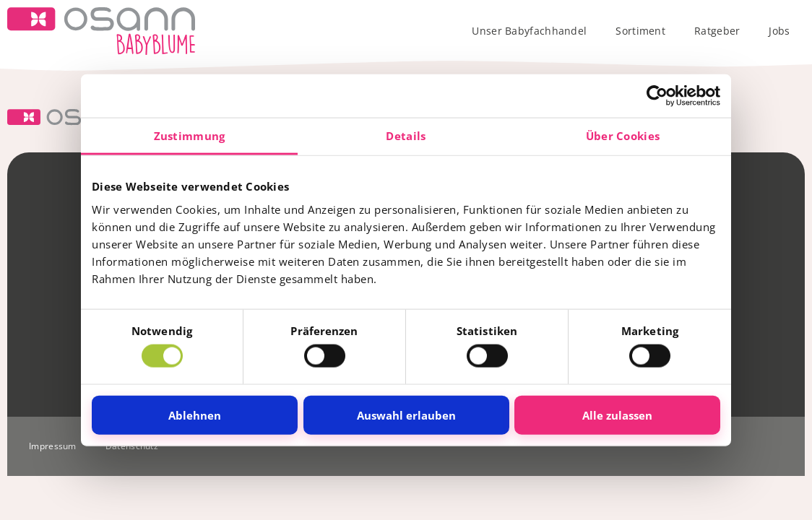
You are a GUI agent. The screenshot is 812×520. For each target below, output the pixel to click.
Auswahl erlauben (406, 415)
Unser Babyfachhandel (529, 31)
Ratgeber (717, 31)
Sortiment (640, 31)
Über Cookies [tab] (623, 136)
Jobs (779, 31)
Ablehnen (195, 415)
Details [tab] (406, 136)
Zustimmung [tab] (190, 136)
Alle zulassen (617, 415)
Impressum (53, 446)
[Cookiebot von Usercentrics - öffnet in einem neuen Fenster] (657, 96)
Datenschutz (132, 446)
